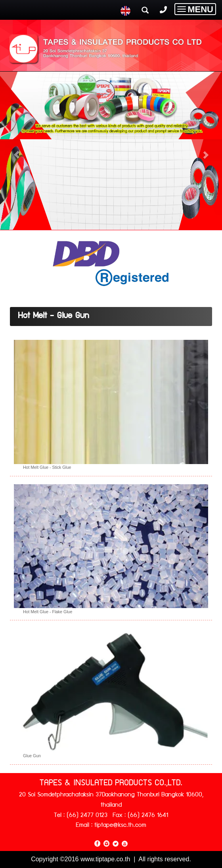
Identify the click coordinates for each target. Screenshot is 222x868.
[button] (17, 151)
